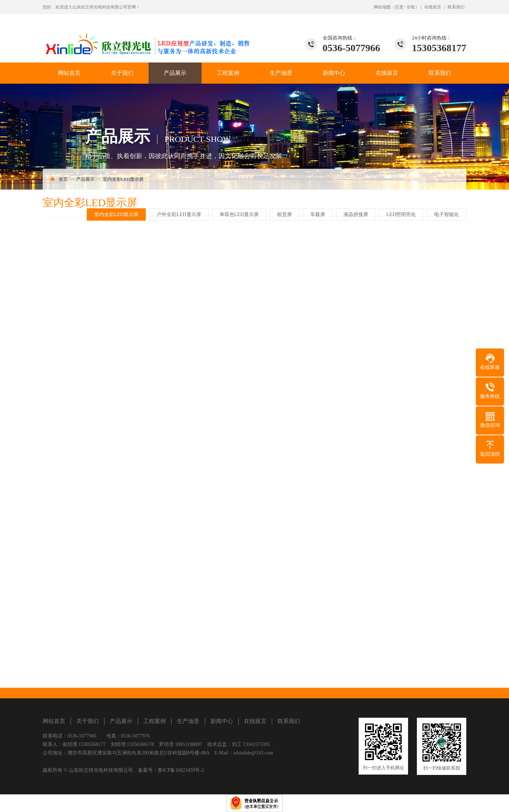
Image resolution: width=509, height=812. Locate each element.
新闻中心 (334, 73)
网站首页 (69, 73)
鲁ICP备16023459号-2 (181, 770)
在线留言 (433, 7)
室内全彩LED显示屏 (123, 179)
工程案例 (228, 73)
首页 (63, 179)
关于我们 (122, 73)
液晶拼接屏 (356, 214)
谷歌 (411, 7)
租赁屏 (285, 214)
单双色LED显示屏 (239, 214)
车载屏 (318, 214)
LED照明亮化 (402, 214)
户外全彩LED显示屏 (179, 214)
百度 (399, 7)
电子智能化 (447, 214)
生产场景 (281, 73)
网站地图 (382, 7)
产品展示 (175, 73)
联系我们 (456, 7)
